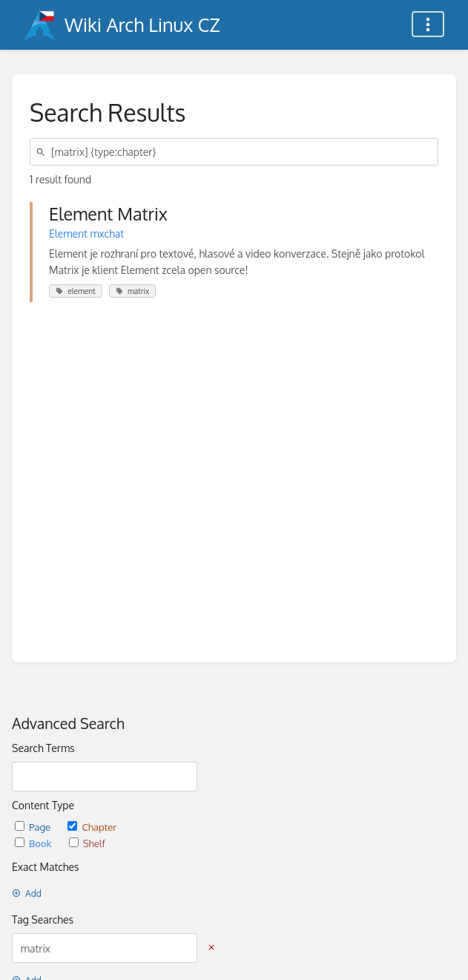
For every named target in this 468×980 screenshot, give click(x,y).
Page (34, 827)
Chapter (92, 827)
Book (34, 843)
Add (27, 894)
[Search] (43, 152)
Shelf (87, 843)
